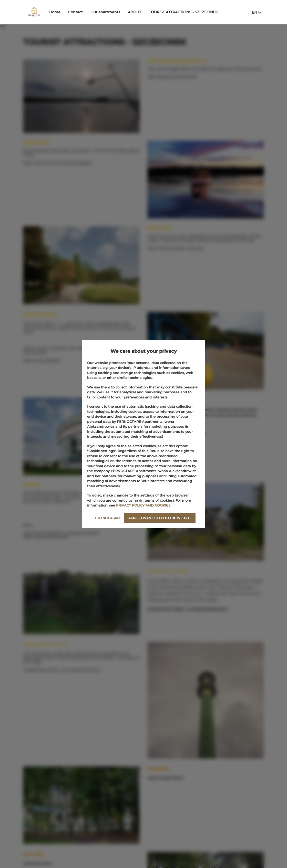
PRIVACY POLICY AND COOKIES (143, 505)
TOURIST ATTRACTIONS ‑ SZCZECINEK (199, 12)
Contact (91, 12)
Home (70, 12)
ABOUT (150, 12)
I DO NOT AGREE (108, 518)
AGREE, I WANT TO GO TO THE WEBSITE (160, 518)
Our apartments (121, 12)
